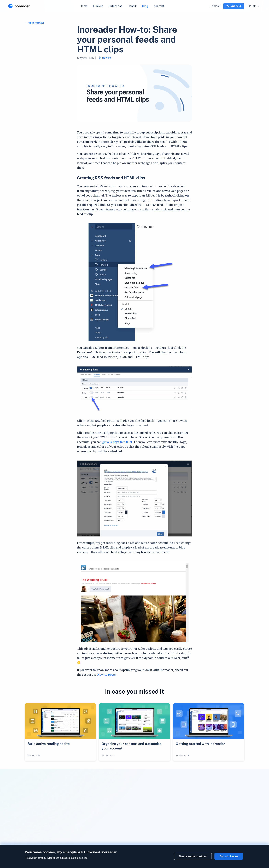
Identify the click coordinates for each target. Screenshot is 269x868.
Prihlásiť (215, 6)
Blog (145, 6)
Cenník (132, 6)
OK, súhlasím (229, 856)
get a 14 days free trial (117, 442)
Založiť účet (234, 6)
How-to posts (107, 675)
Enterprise (115, 6)
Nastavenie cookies (193, 856)
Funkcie (98, 6)
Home (84, 6)
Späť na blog (36, 23)
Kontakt (159, 6)
